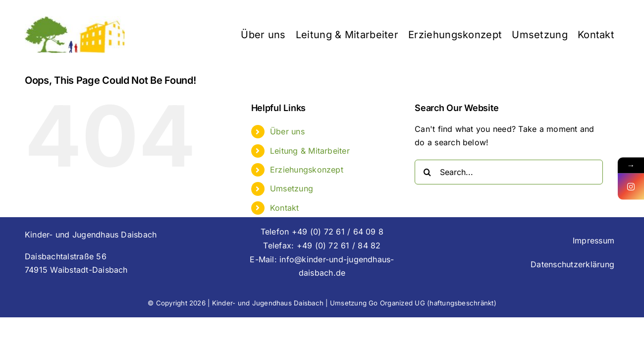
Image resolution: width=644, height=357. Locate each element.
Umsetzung (292, 188)
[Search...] (509, 172)
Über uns (287, 131)
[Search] (427, 172)
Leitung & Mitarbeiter (310, 151)
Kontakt (285, 208)
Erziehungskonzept (307, 170)
